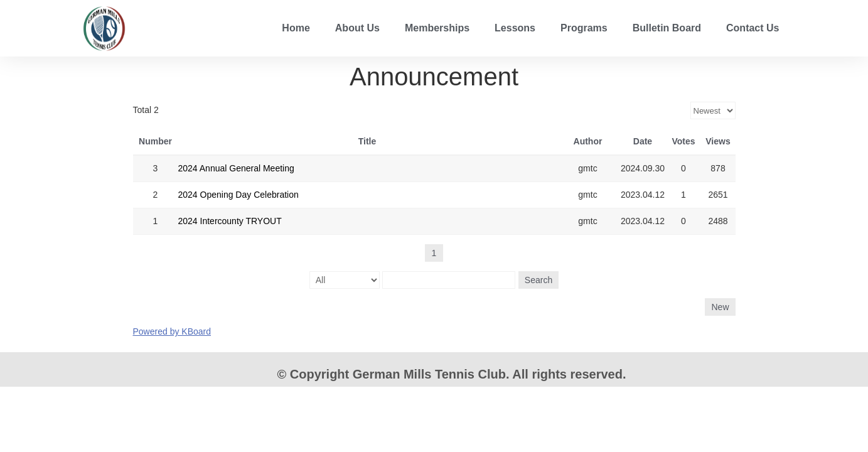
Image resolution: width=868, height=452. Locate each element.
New (720, 307)
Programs (584, 28)
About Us (357, 28)
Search (538, 280)
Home (296, 28)
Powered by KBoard (172, 331)
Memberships (437, 28)
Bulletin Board (667, 28)
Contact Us (753, 28)
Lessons (515, 28)
